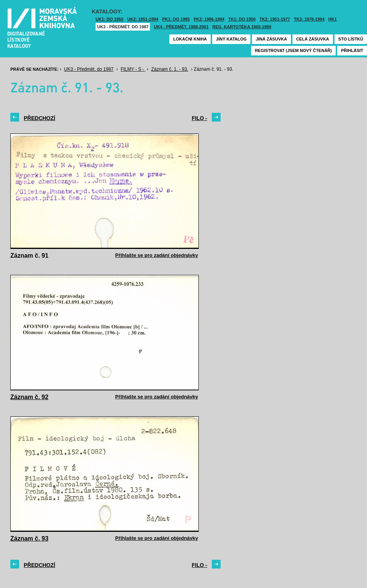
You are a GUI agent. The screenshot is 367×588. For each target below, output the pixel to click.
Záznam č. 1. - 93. (170, 69)
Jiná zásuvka (271, 39)
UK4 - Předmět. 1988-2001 (181, 27)
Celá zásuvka (313, 39)
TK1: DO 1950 (242, 19)
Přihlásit (352, 50)
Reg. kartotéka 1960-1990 (242, 27)
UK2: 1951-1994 (143, 19)
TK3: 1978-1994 (309, 19)
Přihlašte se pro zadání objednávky (157, 255)
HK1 (333, 19)
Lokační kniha (190, 39)
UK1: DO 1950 (110, 19)
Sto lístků (351, 39)
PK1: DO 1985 (176, 19)
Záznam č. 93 (29, 538)
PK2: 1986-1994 (209, 19)
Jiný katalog (231, 39)
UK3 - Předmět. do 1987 (123, 27)
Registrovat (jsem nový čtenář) (293, 50)
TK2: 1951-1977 (275, 19)
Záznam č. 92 (29, 397)
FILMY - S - (133, 69)
